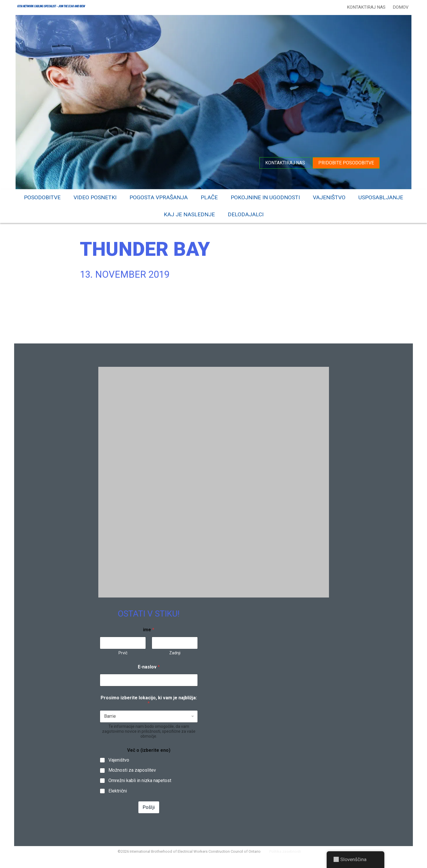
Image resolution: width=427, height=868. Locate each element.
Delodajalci (246, 214)
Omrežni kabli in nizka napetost (140, 788)
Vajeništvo (329, 197)
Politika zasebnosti (290, 861)
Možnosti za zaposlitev (132, 777)
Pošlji (149, 814)
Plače (209, 197)
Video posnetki (95, 197)
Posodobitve (42, 197)
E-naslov (149, 674)
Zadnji (175, 660)
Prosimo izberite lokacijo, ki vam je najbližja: (149, 707)
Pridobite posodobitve (345, 162)
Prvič (123, 660)
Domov (399, 7)
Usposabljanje (381, 197)
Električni (118, 798)
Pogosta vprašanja (159, 197)
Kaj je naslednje (189, 214)
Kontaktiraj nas (365, 7)
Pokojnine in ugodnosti (265, 197)
